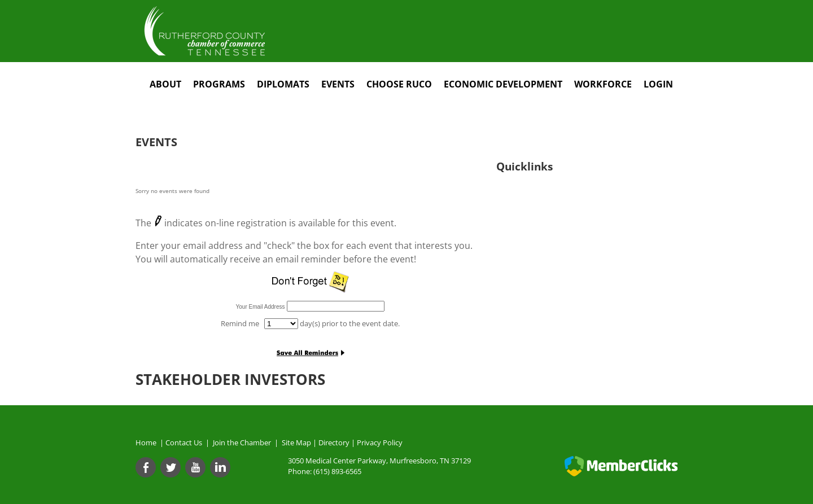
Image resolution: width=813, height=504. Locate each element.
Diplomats (283, 84)
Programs (219, 84)
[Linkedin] (220, 467)
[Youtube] (195, 467)
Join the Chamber (241, 442)
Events (338, 84)
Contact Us (185, 442)
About (165, 84)
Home (146, 442)
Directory (334, 442)
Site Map (296, 442)
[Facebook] (146, 467)
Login (658, 84)
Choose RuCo (399, 84)
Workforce (603, 84)
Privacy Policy (380, 442)
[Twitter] (171, 467)
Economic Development (503, 84)
